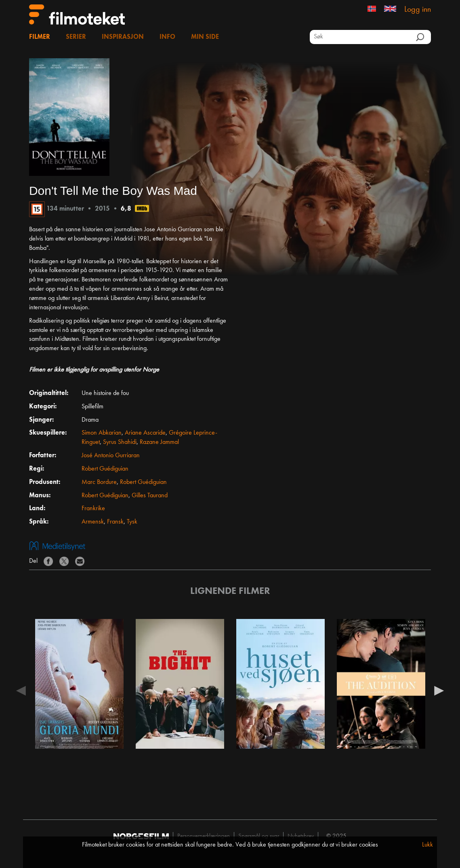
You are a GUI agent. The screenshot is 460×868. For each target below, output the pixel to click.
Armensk (93, 522)
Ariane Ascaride (145, 433)
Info (167, 37)
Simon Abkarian (102, 433)
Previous (21, 690)
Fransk (115, 522)
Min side (205, 37)
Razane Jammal (159, 442)
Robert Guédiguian (105, 469)
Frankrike (93, 509)
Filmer (40, 37)
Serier (76, 37)
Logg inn (418, 10)
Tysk (132, 522)
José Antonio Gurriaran (111, 456)
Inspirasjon (123, 37)
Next (439, 690)
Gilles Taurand (150, 496)
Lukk (427, 845)
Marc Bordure (99, 482)
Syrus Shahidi (120, 442)
